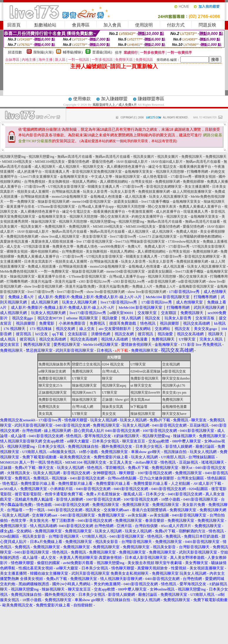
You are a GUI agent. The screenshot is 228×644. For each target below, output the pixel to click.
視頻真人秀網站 (85, 182)
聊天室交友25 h (50, 385)
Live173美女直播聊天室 (39, 177)
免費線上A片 (142, 286)
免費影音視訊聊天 (53, 378)
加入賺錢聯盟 (114, 99)
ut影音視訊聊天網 (161, 281)
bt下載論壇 (139, 407)
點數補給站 (45, 25)
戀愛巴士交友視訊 (86, 364)
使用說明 (144, 25)
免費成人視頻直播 (42, 266)
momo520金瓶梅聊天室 (69, 197)
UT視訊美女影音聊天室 (66, 187)
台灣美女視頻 (142, 182)
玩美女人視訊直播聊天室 (168, 197)
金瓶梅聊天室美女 (139, 172)
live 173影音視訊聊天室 (94, 241)
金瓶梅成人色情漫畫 (106, 197)
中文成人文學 (102, 177)
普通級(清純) (102, 52)
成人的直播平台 (29, 172)
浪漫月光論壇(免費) (81, 286)
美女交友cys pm (174, 393)
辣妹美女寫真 (113, 407)
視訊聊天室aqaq (114, 385)
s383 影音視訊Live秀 (95, 281)
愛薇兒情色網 (78, 162)
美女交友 (109, 414)
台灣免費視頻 (35, 182)
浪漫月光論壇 (41, 281)
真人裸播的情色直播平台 (126, 167)
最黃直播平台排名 (21, 207)
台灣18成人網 (83, 407)
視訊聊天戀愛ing (13, 157)
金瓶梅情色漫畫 (175, 407)
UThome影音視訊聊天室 (56, 207)
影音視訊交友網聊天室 (164, 187)
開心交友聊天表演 (162, 207)
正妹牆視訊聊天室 (53, 393)
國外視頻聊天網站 (45, 251)
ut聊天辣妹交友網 (52, 371)
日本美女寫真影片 (38, 261)
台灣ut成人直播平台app (96, 207)
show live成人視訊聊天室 (60, 237)
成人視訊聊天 (45, 167)
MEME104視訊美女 (17, 162)
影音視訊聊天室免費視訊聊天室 (97, 172)
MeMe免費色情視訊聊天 (19, 271)
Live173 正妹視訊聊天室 (158, 237)
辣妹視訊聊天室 (128, 177)
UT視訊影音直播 (36, 246)
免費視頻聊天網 (167, 182)
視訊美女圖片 (144, 157)
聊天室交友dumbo (176, 378)
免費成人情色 (87, 246)
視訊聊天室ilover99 (145, 393)
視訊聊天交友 (93, 167)
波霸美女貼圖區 (126, 202)
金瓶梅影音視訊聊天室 (196, 286)
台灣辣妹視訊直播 (66, 192)
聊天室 (107, 378)
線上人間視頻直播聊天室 (192, 192)
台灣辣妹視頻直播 (35, 197)
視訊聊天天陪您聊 (170, 172)
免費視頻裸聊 (193, 182)
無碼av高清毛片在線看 (75, 157)
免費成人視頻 (187, 232)
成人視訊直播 (135, 197)
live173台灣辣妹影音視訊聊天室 (140, 241)
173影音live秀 (181, 177)
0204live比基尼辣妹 (145, 371)
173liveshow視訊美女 (184, 241)
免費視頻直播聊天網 (154, 192)
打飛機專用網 (197, 172)
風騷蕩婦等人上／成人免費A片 (115, 105)
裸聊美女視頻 (205, 177)
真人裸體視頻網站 (114, 182)
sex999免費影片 (113, 246)
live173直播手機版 (155, 202)
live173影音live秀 (123, 237)
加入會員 (112, 25)
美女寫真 (46, 414)
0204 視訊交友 (113, 364)
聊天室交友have (174, 414)
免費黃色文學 (63, 246)
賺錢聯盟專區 (151, 99)
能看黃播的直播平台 (195, 167)
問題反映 (207, 25)
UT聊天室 (138, 364)
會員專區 (81, 25)
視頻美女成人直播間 (33, 192)
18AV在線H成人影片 (132, 162)
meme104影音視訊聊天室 (92, 202)
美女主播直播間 (197, 187)
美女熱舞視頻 (59, 182)
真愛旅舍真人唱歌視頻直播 (52, 241)
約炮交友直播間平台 (147, 217)
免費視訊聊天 (192, 157)
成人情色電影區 (155, 177)
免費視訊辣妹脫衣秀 (54, 364)
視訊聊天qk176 (174, 385)
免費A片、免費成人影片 (146, 246)
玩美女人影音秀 (95, 192)
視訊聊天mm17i (84, 393)
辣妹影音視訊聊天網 (53, 202)
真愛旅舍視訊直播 (14, 241)
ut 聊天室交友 (141, 385)
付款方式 (176, 25)
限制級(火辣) (43, 52)
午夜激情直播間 (140, 212)
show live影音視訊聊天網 (43, 286)
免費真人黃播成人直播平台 (200, 207)
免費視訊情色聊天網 (22, 237)
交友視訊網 (171, 364)
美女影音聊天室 (95, 237)
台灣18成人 (111, 371)
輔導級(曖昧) (73, 52)
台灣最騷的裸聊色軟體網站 (201, 237)
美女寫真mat (140, 400)
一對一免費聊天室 (21, 202)
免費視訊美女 (49, 407)
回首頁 (14, 25)
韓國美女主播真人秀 (103, 187)
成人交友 (14, 246)
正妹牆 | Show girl (115, 400)
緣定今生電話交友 (162, 167)
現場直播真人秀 (57, 172)
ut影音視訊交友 (174, 371)
